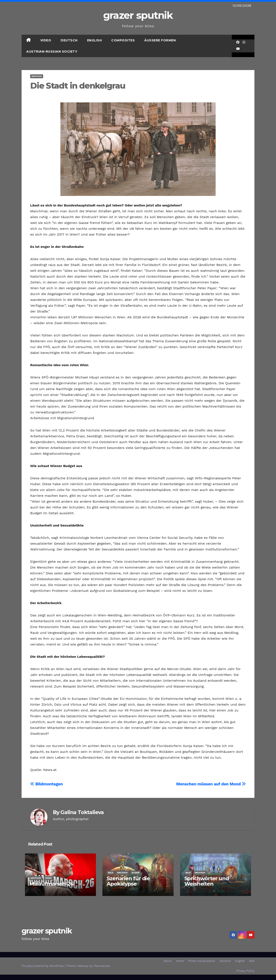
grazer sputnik (138, 15)
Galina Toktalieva (82, 812)
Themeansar (102, 966)
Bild (111, 873)
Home (180, 961)
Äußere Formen (160, 40)
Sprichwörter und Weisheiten (207, 881)
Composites (123, 40)
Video (46, 40)
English (95, 40)
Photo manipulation (202, 961)
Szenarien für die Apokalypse (128, 881)
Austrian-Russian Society (52, 52)
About (168, 961)
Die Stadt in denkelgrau (78, 86)
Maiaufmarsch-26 (51, 884)
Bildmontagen (46, 784)
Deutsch (69, 40)
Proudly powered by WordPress (43, 966)
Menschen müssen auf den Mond (211, 784)
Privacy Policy (245, 971)
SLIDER (135, 873)
